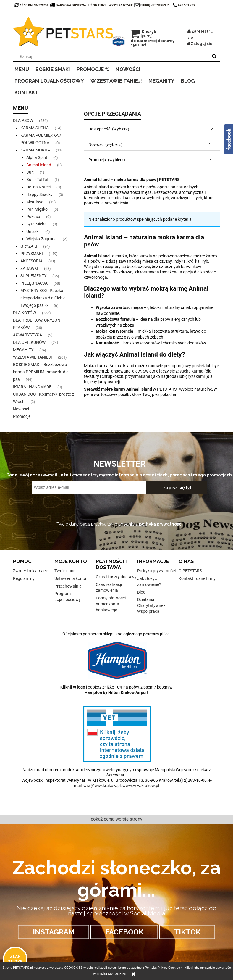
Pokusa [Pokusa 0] (33, 217)
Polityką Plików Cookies (162, 968)
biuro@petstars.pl (155, 5)
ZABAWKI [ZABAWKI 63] (29, 268)
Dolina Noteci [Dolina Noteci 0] (38, 187)
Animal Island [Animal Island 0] (39, 165)
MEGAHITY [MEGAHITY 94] (23, 350)
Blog (141, 592)
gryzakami (195, 376)
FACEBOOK (124, 932)
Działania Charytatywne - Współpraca (151, 605)
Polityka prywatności (156, 571)
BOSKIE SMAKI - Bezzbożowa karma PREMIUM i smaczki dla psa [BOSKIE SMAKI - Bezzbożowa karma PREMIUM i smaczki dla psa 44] (41, 372)
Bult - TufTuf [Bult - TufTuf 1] (37, 180)
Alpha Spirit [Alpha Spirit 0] (37, 157)
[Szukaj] (214, 57)
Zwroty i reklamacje (31, 571)
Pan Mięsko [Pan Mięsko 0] (37, 209)
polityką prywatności (161, 524)
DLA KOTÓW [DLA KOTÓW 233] (25, 313)
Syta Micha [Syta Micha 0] (37, 224)
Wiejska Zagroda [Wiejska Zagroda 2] (42, 239)
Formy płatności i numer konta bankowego (112, 604)
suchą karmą (191, 371)
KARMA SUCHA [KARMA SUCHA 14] (35, 128)
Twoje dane (65, 571)
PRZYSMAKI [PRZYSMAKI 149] (32, 254)
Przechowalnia (68, 586)
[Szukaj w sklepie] (112, 57)
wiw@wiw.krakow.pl (102, 786)
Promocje (22, 416)
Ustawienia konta (70, 578)
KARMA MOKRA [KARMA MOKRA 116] (35, 150)
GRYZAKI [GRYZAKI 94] (29, 246)
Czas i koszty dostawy (116, 577)
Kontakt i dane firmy (197, 578)
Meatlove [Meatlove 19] (35, 202)
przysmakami (137, 376)
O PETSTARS (190, 571)
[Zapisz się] (176, 488)
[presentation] (74, 507)
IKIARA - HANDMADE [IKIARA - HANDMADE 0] (32, 387)
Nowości (21, 409)
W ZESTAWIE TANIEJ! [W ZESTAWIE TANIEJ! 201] (33, 357)
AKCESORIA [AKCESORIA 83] (31, 261)
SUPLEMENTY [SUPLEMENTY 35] (33, 276)
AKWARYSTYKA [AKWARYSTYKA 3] (27, 335)
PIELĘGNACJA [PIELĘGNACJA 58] (34, 283)
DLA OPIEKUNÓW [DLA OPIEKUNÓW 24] (29, 342)
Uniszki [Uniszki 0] (33, 231)
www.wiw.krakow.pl (141, 786)
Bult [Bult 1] (30, 172)
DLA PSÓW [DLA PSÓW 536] (23, 120)
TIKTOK (187, 932)
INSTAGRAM (54, 932)
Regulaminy (24, 578)
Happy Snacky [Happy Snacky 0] (39, 194)
